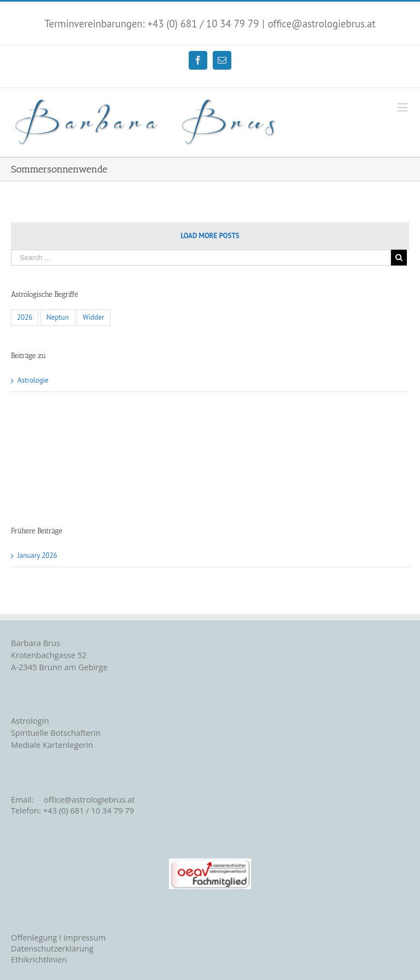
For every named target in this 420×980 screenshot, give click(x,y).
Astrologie (33, 380)
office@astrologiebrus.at (322, 24)
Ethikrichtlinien (39, 959)
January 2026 (37, 555)
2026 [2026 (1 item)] (25, 317)
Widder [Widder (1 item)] (93, 317)
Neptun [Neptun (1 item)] (58, 317)
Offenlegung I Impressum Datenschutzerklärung (58, 943)
